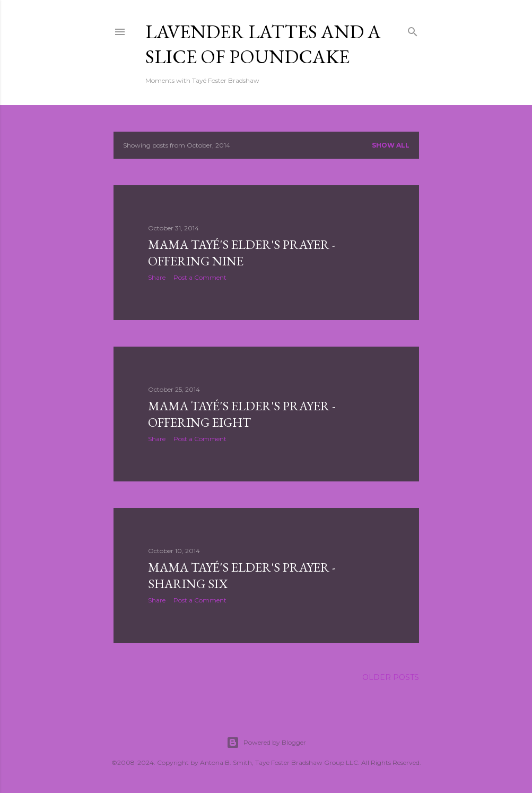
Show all (391, 145)
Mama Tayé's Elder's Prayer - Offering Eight (242, 414)
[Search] (413, 29)
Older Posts (391, 677)
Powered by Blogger (266, 743)
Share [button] (157, 277)
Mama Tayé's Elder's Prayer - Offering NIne (242, 253)
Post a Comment (200, 277)
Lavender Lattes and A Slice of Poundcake (263, 44)
